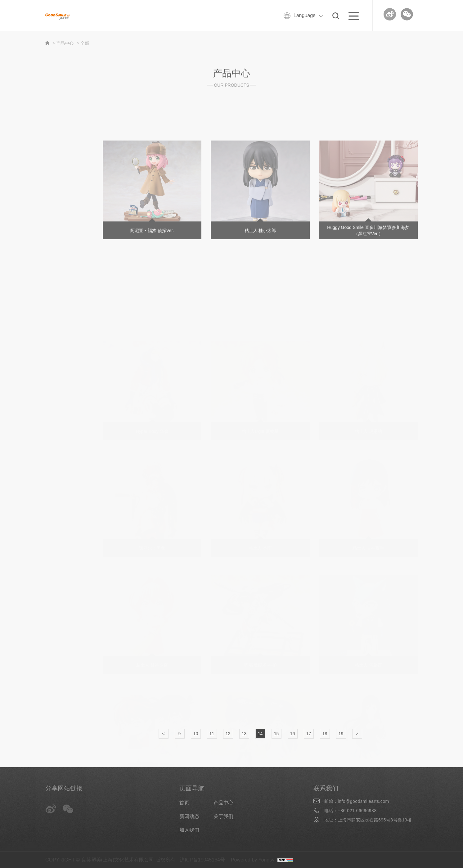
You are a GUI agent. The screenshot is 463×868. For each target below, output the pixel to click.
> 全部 (83, 43)
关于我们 (223, 816)
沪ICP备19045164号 (202, 860)
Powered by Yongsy (253, 860)
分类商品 (48, 148)
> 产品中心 (63, 43)
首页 (184, 803)
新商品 (46, 130)
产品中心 (223, 803)
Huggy (46, 166)
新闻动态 (189, 816)
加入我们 (189, 830)
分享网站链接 (64, 788)
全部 (43, 112)
